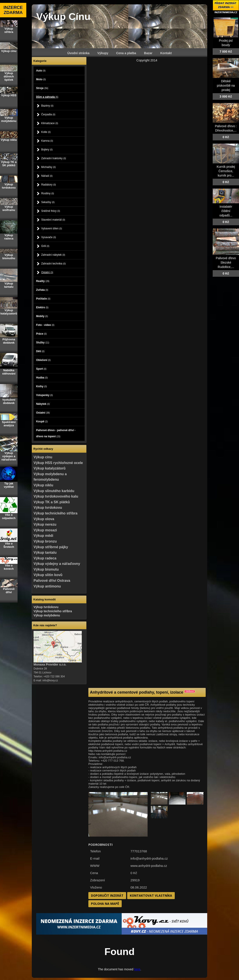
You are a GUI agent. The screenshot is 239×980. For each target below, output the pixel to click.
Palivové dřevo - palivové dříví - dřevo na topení (56, 433)
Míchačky (48, 167)
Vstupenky (45, 395)
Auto (41, 71)
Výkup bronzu (45, 541)
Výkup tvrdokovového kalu (56, 496)
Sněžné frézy (51, 211)
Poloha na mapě (105, 904)
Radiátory (49, 185)
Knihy (42, 386)
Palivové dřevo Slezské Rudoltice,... (226, 262)
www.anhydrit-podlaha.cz (149, 866)
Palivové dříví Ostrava (52, 581)
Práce (41, 334)
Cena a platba (126, 53)
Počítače (43, 299)
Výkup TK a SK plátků (52, 502)
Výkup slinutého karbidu (54, 491)
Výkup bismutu (46, 569)
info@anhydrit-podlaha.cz (149, 858)
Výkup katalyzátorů (50, 468)
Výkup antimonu (47, 586)
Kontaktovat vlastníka (151, 895)
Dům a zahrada (47, 97)
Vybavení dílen (52, 228)
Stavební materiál (53, 220)
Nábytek (43, 404)
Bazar (148, 53)
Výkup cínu (43, 457)
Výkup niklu (43, 485)
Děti (40, 351)
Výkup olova (44, 519)
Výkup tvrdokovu (48, 508)
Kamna (47, 141)
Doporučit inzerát (107, 895)
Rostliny (48, 193)
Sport (41, 369)
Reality (43, 281)
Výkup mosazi (45, 530)
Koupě (42, 421)
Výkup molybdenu (47, 615)
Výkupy (103, 53)
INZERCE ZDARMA (13, 10)
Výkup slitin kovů (48, 575)
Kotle (46, 132)
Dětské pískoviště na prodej (226, 86)
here (137, 969)
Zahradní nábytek (53, 255)
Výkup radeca (45, 558)
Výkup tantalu (45, 552)
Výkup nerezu (45, 524)
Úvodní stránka (78, 53)
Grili (45, 246)
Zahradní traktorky (54, 158)
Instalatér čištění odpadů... (226, 211)
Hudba (42, 378)
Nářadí (47, 176)
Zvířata (42, 290)
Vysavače (49, 237)
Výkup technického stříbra (55, 513)
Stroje (42, 88)
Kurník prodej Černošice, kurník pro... (226, 171)
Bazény (47, 106)
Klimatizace (50, 123)
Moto (41, 79)
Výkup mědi (43, 536)
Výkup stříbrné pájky (51, 547)
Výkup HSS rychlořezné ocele (58, 463)
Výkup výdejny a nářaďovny (57, 564)
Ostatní (47, 272)
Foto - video (45, 325)
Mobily (42, 316)
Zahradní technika (54, 264)
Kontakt (166, 53)
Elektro (42, 307)
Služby (43, 343)
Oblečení (43, 360)
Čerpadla (48, 114)
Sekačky (48, 202)
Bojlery (47, 150)
